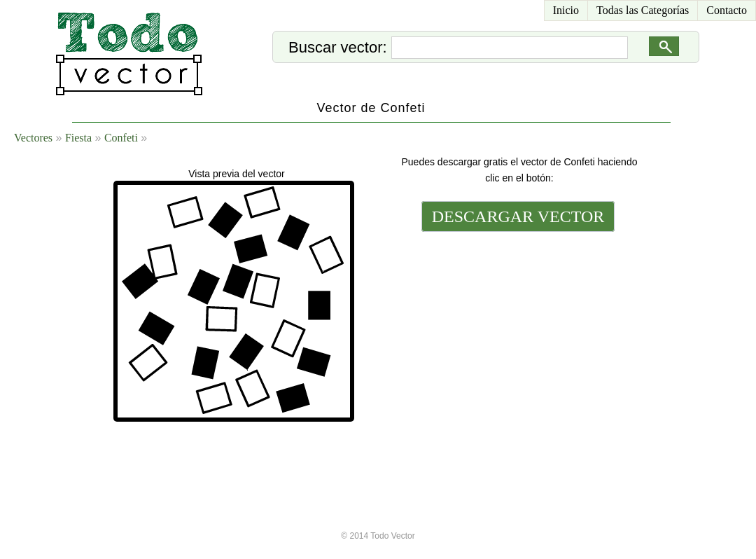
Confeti (121, 138)
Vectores (33, 138)
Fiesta (78, 138)
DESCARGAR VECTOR (518, 216)
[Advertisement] (517, 313)
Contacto (727, 10)
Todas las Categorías (643, 10)
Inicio (566, 10)
